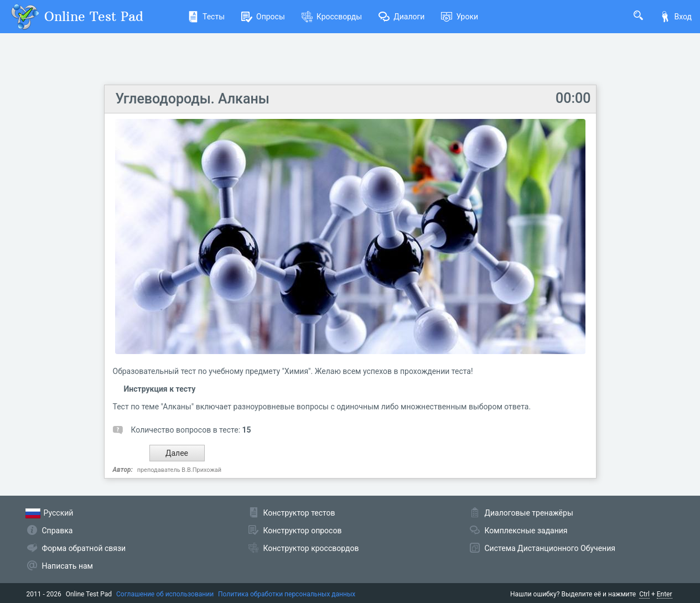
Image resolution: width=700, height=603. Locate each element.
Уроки (460, 17)
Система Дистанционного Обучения (550, 548)
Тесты (206, 17)
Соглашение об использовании (165, 594)
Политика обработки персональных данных (287, 594)
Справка (58, 531)
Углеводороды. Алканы (193, 99)
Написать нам (68, 566)
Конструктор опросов (303, 531)
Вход (676, 17)
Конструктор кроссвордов (311, 548)
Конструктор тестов (299, 513)
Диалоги (401, 17)
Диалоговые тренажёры (529, 513)
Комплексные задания (526, 531)
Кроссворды (332, 17)
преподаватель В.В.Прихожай (179, 470)
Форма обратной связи (84, 548)
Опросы (263, 17)
